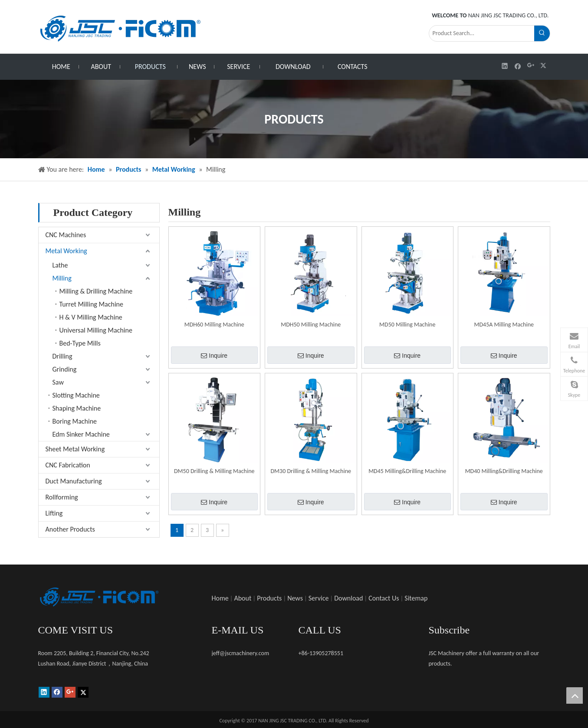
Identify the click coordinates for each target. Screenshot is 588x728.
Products (269, 598)
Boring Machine (75, 421)
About (243, 598)
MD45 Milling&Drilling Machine (407, 471)
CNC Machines (66, 235)
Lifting (54, 513)
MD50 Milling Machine (407, 325)
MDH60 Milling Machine (214, 325)
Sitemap (416, 598)
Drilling (62, 356)
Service (319, 598)
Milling (62, 278)
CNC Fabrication (68, 465)
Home (220, 598)
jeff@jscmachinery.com (241, 653)
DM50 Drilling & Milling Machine (214, 471)
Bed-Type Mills (80, 343)
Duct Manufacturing (74, 481)
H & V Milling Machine (91, 317)
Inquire (214, 356)
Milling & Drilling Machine (96, 291)
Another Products (70, 529)
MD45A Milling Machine (504, 325)
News (295, 598)
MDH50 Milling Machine (311, 325)
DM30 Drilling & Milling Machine (311, 471)
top (575, 695)
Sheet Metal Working (75, 449)
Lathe (60, 265)
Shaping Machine (77, 408)
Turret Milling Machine (91, 304)
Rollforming (62, 497)
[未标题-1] (99, 597)
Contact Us (384, 598)
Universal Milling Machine (96, 330)
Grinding (65, 369)
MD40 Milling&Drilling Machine (504, 471)
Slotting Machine (76, 395)
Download (348, 598)
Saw (58, 382)
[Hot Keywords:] (542, 33)
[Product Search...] (482, 33)
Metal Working (66, 251)
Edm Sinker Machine (81, 434)
